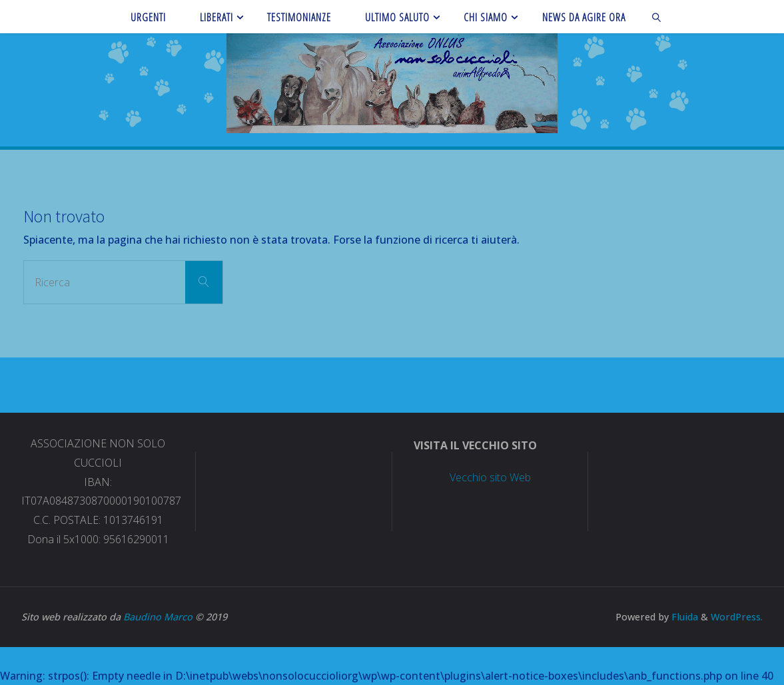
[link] (656, 17)
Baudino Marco (158, 617)
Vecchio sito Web (490, 477)
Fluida (683, 617)
